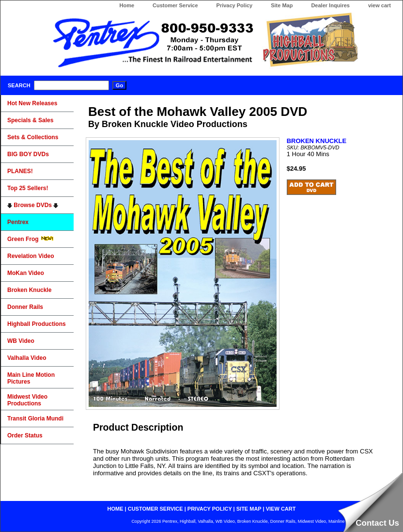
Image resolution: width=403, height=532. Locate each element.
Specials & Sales (30, 120)
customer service (155, 509)
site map (249, 509)
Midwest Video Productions (27, 400)
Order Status (25, 435)
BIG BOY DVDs (28, 154)
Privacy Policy (235, 5)
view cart (380, 5)
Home (127, 5)
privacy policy (210, 509)
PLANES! (20, 171)
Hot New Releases (32, 103)
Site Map (282, 5)
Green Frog (31, 239)
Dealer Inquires (330, 5)
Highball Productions (37, 324)
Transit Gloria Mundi (35, 419)
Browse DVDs (33, 205)
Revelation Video (31, 256)
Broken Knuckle (29, 290)
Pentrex (18, 222)
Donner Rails (25, 307)
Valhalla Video (27, 358)
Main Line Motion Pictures (31, 378)
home (116, 509)
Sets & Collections (33, 137)
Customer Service (175, 5)
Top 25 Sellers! (28, 188)
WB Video (21, 341)
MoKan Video (26, 273)
